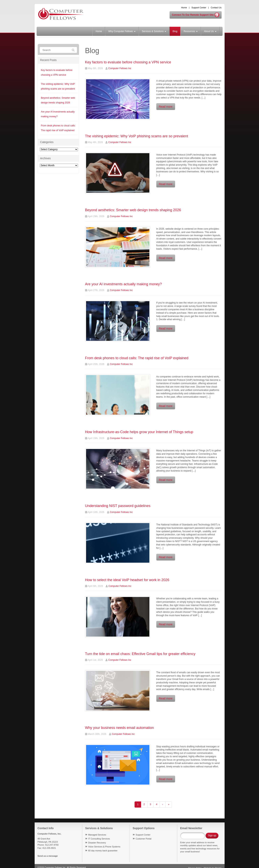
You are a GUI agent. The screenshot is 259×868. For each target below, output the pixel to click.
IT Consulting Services (99, 839)
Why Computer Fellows (122, 31)
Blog (175, 31)
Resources (191, 31)
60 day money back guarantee (103, 851)
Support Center (199, 8)
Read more (166, 107)
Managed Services (97, 835)
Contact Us (216, 8)
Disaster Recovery (97, 843)
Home (184, 8)
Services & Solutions (154, 31)
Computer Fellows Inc (120, 68)
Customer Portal (144, 839)
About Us (210, 31)
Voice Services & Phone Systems (104, 847)
